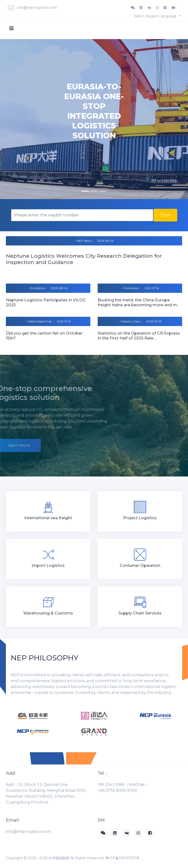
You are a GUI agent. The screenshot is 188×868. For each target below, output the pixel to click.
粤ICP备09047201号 (122, 858)
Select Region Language (156, 16)
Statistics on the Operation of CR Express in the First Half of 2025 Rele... (139, 336)
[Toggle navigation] (12, 28)
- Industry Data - (130, 321)
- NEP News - (84, 241)
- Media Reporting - (39, 321)
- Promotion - (131, 288)
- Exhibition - (38, 288)
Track (165, 215)
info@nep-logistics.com (32, 8)
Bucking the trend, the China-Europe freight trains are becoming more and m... (138, 302)
